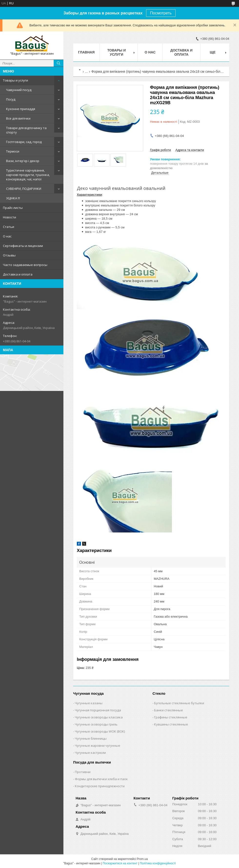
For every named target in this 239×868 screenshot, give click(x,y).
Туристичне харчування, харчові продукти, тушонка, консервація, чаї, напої (28, 175)
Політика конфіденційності (158, 863)
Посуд (11, 99)
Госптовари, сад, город (24, 142)
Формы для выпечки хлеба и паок (101, 779)
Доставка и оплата (18, 274)
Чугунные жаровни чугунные (98, 745)
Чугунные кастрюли (90, 753)
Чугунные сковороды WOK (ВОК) (100, 731)
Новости (10, 217)
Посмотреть (161, 13)
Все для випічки (18, 118)
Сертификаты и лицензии (23, 246)
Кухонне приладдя (21, 109)
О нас (7, 236)
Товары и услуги (15, 80)
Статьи (9, 227)
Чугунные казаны (89, 703)
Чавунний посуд (19, 90)
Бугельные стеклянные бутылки (179, 703)
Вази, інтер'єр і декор (23, 161)
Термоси (13, 151)
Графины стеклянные (171, 717)
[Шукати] (59, 63)
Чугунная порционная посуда (98, 710)
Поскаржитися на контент (120, 863)
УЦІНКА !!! (13, 198)
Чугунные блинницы (91, 738)
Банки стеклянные (169, 710)
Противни (83, 772)
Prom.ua (142, 859)
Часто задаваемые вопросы (25, 265)
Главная (86, 52)
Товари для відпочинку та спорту (26, 130)
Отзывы (9, 255)
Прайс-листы (13, 208)
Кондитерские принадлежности (100, 786)
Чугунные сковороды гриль (96, 724)
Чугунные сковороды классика (99, 717)
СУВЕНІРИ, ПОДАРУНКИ (24, 189)
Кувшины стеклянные (171, 724)
